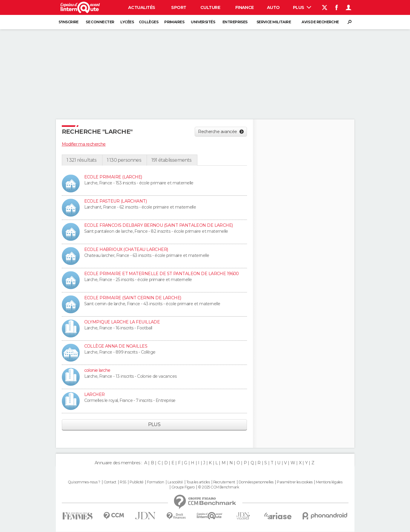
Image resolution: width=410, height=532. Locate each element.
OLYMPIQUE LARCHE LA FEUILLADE (122, 322)
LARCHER (95, 394)
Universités (203, 22)
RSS (123, 482)
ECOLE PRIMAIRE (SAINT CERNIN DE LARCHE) (133, 298)
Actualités (142, 7)
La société (175, 482)
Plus (302, 7)
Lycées (127, 22)
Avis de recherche (320, 22)
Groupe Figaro (183, 487)
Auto (273, 7)
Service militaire (274, 22)
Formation (155, 482)
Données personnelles (256, 482)
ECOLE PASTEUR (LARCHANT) (116, 201)
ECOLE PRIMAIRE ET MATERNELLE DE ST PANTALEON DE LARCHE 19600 (162, 274)
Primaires (174, 22)
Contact (110, 482)
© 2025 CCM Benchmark (218, 487)
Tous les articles (198, 482)
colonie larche (97, 370)
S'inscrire (68, 22)
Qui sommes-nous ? (84, 482)
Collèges (149, 22)
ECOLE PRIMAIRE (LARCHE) (113, 177)
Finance (245, 7)
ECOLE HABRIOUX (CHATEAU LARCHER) (126, 249)
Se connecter (100, 22)
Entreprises (235, 22)
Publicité (137, 482)
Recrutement (224, 482)
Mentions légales (329, 482)
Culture (210, 7)
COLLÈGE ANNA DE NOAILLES (116, 346)
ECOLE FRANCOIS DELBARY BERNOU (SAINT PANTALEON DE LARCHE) (159, 225)
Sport (179, 7)
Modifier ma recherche (84, 144)
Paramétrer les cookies (295, 482)
